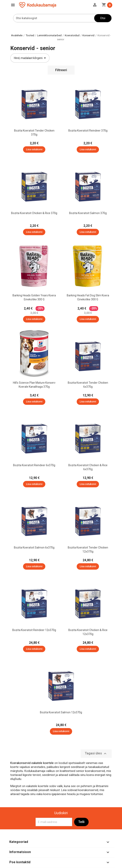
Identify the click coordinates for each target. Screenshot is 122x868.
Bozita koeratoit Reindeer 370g (88, 131)
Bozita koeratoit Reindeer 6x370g (34, 465)
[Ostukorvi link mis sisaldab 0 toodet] (107, 5)
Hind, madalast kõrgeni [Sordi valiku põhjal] (31, 58)
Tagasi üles (96, 754)
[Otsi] (54, 18)
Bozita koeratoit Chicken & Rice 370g (34, 213)
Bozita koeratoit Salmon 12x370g (61, 712)
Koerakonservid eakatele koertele (32, 763)
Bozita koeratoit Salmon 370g (88, 213)
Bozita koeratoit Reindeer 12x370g (34, 630)
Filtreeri (61, 70)
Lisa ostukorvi (34, 149)
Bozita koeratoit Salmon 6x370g (34, 548)
